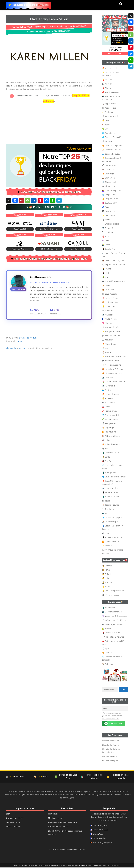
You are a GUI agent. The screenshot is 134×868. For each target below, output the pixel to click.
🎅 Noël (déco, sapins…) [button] (113, 365)
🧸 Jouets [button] (106, 285)
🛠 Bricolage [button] (108, 141)
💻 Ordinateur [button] (108, 377)
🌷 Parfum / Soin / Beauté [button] (113, 382)
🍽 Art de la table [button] (110, 108)
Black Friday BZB (20, 229)
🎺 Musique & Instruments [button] (114, 357)
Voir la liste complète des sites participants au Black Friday (51, 259)
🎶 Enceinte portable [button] (111, 224)
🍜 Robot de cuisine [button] (111, 444)
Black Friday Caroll (78, 249)
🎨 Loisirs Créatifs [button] (110, 302)
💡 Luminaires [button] (108, 306)
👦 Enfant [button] (106, 574)
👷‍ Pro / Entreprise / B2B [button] (113, 591)
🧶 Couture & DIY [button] (110, 203)
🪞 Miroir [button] (106, 348)
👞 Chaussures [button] (109, 178)
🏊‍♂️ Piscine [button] (107, 390)
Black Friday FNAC (110, 757)
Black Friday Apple (110, 761)
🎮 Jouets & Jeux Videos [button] (112, 624)
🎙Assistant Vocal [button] (110, 116)
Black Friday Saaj (78, 229)
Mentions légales (56, 819)
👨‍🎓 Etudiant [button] (107, 582)
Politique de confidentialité (111, 719)
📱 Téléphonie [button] (108, 608)
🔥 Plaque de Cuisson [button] (112, 394)
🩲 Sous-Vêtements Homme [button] (114, 477)
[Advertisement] (49, 124)
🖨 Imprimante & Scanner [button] (114, 265)
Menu (123, 5)
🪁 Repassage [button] (108, 428)
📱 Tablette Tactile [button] (110, 492)
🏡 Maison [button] (107, 629)
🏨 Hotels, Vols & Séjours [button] (113, 260)
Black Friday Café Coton (49, 229)
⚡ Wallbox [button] (107, 546)
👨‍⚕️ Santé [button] (106, 457)
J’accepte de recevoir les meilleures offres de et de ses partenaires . (113, 716)
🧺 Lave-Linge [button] (108, 290)
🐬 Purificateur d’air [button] (111, 415)
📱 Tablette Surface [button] (111, 497)
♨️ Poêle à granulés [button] (111, 411)
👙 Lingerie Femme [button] (111, 298)
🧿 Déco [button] (106, 207)
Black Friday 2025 (100, 830)
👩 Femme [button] (107, 570)
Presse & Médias (13, 827)
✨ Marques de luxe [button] (111, 331)
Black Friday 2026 (100, 826)
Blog (8, 814)
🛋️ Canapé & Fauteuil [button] (112, 154)
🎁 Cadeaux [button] (107, 652)
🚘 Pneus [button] (106, 407)
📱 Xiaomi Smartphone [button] (112, 537)
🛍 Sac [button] (105, 448)
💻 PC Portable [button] (109, 386)
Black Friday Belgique (102, 843)
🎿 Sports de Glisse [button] (111, 488)
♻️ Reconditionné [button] (110, 419)
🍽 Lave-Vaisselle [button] (110, 294)
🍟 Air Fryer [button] (107, 80)
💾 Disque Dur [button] (109, 211)
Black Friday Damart (49, 249)
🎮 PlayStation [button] (108, 402)
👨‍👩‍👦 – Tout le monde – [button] (111, 595)
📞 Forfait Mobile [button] (110, 232)
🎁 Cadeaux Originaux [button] (112, 145)
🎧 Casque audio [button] (110, 165)
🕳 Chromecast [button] (109, 186)
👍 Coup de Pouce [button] (110, 199)
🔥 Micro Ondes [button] (109, 344)
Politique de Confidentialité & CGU (63, 823)
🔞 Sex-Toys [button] (107, 461)
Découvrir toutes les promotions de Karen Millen (51, 192)
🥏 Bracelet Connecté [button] (112, 137)
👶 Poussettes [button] (108, 398)
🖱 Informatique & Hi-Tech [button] (114, 620)
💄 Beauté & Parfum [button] (111, 633)
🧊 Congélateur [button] (109, 195)
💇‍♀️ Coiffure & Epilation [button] (112, 190)
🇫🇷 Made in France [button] (110, 319)
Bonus (22, 355)
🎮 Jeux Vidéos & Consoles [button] (114, 281)
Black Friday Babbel (111, 741)
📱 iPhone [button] (107, 269)
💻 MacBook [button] (108, 315)
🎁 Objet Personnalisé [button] (112, 373)
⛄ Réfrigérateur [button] (109, 423)
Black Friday (11, 366)
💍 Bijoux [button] (106, 648)
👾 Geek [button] (106, 240)
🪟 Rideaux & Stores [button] (111, 436)
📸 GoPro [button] (106, 245)
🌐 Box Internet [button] (109, 133)
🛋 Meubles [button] (107, 340)
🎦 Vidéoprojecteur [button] (111, 542)
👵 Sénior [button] (106, 586)
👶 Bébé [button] (106, 120)
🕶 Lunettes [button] (107, 311)
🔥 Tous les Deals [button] (110, 68)
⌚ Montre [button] (107, 352)
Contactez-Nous (13, 823)
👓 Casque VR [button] (108, 170)
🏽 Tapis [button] (106, 501)
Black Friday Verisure (111, 745)
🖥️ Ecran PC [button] (107, 228)
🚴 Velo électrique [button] (110, 522)
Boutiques (32, 355)
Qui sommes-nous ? (15, 819)
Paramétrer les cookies (58, 827)
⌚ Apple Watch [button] (109, 104)
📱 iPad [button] (105, 273)
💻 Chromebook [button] (109, 182)
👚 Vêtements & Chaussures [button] (115, 616)
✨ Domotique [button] (108, 216)
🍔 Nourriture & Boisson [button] (113, 369)
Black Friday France (31, 5)
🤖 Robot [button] (106, 440)
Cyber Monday (99, 839)
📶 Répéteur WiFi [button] (110, 432)
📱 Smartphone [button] (109, 473)
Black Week (98, 835)
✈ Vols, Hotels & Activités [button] (113, 637)
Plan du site (53, 814)
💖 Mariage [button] (107, 323)
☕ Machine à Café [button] (110, 327)
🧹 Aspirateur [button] (108, 112)
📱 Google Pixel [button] (109, 249)
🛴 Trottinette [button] (108, 509)
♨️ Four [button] (106, 236)
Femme (19, 359)
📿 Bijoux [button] (106, 125)
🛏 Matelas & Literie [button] (111, 336)
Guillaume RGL (41, 277)
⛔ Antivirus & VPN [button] (110, 92)
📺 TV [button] (105, 513)
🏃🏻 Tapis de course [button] (111, 505)
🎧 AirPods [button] (107, 84)
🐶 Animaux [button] (107, 664)
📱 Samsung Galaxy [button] (111, 453)
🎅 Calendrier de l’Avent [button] (113, 150)
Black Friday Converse (20, 249)
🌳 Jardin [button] (106, 277)
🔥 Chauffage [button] (108, 174)
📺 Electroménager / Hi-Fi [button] (113, 612)
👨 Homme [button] (107, 566)
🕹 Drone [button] (106, 220)
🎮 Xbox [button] (106, 533)
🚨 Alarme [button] (107, 88)
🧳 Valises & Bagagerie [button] (112, 517)
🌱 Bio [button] (105, 129)
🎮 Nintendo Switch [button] (111, 361)
